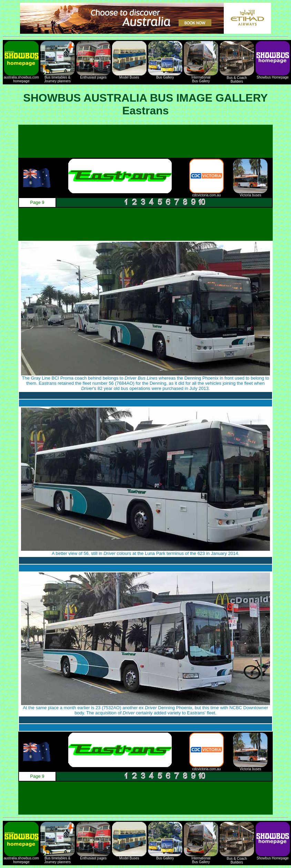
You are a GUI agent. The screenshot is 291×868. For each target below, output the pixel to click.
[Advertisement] (145, 141)
